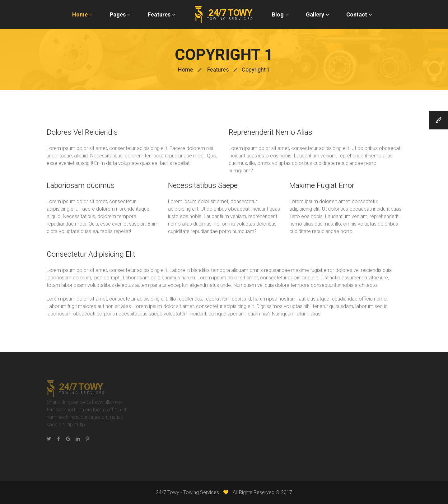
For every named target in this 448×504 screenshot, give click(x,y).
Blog (278, 14)
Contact (357, 14)
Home (80, 14)
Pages (118, 14)
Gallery (315, 14)
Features (159, 14)
